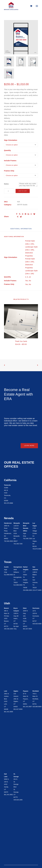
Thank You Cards (21, 341)
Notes (6, 184)
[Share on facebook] (17, 214)
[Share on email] (21, 217)
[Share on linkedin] (28, 214)
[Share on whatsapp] (31, 214)
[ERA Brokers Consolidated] (11, 6)
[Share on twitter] (20, 214)
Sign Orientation (11, 140)
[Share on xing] (18, 217)
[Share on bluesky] (34, 214)
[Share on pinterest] (25, 214)
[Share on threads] (23, 214)
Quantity (7, 150)
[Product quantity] (9, 191)
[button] (37, 6)
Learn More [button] (29, 446)
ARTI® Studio (22, 205)
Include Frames (10, 161)
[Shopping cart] (30, 6)
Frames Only (9, 171)
